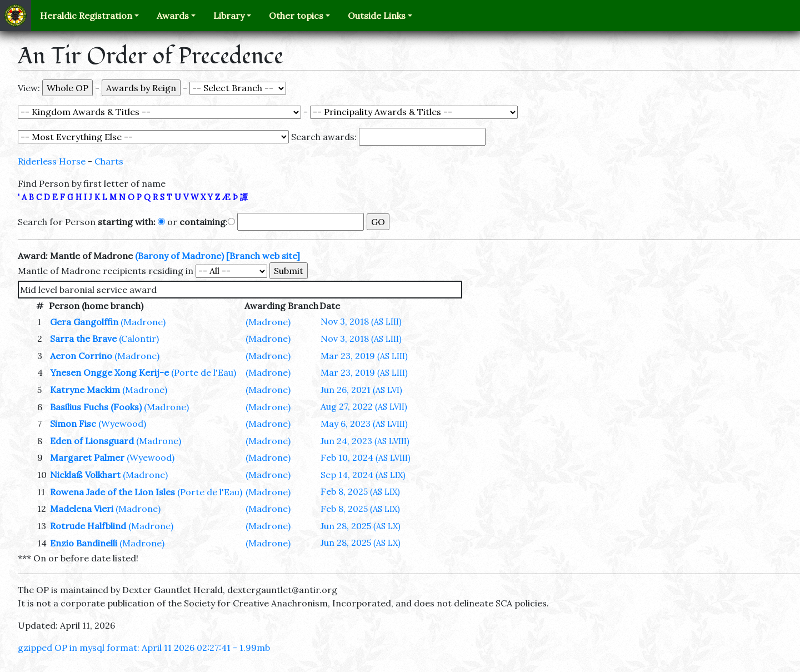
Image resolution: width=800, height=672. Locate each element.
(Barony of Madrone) (179, 256)
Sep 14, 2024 (363, 475)
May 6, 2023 (364, 424)
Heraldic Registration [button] (86, 16)
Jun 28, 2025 (361, 526)
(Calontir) (139, 339)
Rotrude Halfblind (88, 526)
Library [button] (229, 16)
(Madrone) (143, 322)
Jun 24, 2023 (365, 441)
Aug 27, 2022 (364, 406)
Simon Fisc (73, 424)
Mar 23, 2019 (364, 356)
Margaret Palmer (87, 457)
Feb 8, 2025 (360, 491)
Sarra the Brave (83, 339)
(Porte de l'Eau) (204, 372)
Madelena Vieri (82, 509)
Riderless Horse (52, 161)
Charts (109, 161)
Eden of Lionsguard (92, 441)
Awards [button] (173, 16)
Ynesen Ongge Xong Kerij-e (109, 372)
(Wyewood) (122, 424)
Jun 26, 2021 (361, 390)
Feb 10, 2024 (366, 457)
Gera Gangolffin (84, 322)
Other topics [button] (296, 16)
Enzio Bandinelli (84, 543)
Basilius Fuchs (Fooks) (96, 407)
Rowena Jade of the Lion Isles (112, 492)
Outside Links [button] (377, 16)
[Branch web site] (263, 256)
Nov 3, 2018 (361, 321)
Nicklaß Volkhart (85, 475)
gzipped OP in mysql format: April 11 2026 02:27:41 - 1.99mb (144, 648)
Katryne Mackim (85, 390)
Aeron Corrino (81, 356)
